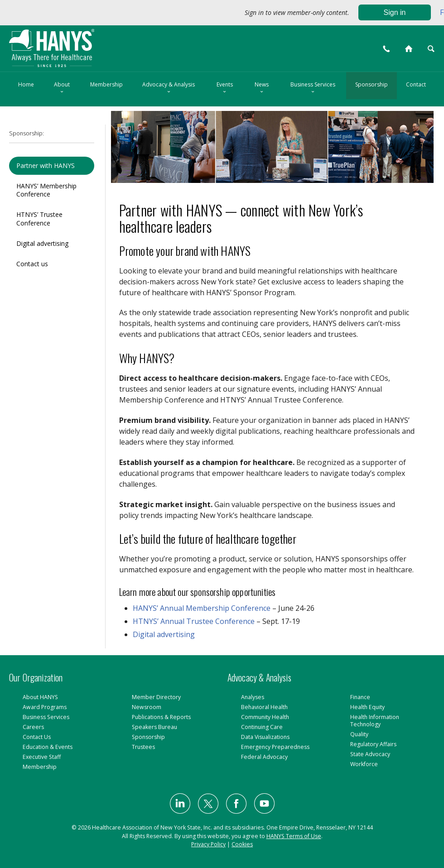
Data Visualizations (265, 737)
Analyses (253, 697)
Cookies (242, 844)
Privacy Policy (208, 844)
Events (225, 88)
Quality (359, 734)
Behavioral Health (264, 707)
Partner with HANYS (46, 165)
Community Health (265, 717)
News (262, 88)
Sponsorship (372, 84)
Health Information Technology (375, 721)
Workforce (364, 764)
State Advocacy (370, 754)
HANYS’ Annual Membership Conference (202, 608)
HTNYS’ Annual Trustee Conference (194, 621)
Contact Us (37, 737)
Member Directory (156, 697)
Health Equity (367, 707)
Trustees (143, 747)
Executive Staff (42, 757)
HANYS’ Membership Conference (46, 190)
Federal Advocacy (264, 757)
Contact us (32, 264)
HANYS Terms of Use (294, 836)
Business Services (313, 88)
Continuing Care (262, 727)
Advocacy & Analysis (169, 88)
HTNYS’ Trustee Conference (39, 218)
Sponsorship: (27, 133)
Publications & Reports (161, 717)
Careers (33, 727)
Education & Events (48, 747)
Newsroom (147, 707)
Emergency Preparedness (275, 747)
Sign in (395, 12)
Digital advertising (42, 243)
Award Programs (45, 707)
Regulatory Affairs (373, 744)
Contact (416, 84)
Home (26, 84)
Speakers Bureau (154, 727)
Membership (106, 84)
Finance (360, 697)
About (62, 88)
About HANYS (40, 697)
